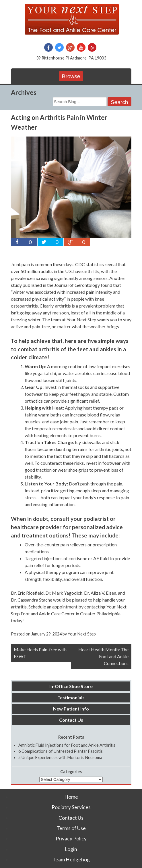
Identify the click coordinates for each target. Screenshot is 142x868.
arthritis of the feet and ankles (77, 349)
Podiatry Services (71, 807)
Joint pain (20, 264)
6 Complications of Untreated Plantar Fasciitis (61, 751)
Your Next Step (81, 319)
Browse (71, 76)
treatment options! (46, 535)
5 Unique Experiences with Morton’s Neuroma (60, 757)
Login (71, 849)
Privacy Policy (71, 839)
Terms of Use (71, 828)
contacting (95, 607)
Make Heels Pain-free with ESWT (40, 653)
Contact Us (71, 720)
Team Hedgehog (71, 860)
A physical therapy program (52, 572)
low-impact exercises (109, 366)
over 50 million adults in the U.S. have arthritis (55, 271)
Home (71, 797)
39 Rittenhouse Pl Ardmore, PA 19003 (71, 58)
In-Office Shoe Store (71, 686)
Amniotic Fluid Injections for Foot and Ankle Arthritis (67, 745)
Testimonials (71, 697)
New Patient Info (71, 709)
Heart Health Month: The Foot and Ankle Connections (103, 656)
